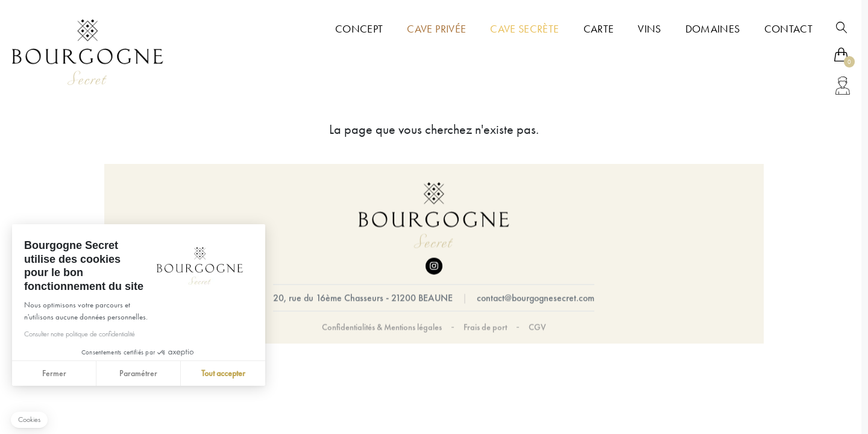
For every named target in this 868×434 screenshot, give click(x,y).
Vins (649, 29)
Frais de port (485, 327)
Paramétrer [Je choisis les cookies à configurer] (138, 373)
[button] (29, 420)
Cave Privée (436, 29)
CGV (537, 327)
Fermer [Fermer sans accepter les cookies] (54, 373)
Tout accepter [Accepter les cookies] (223, 373)
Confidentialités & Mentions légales (382, 327)
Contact (788, 29)
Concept (359, 29)
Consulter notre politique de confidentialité (79, 334)
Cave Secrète (524, 29)
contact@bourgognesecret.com (536, 298)
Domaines (713, 29)
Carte (599, 29)
